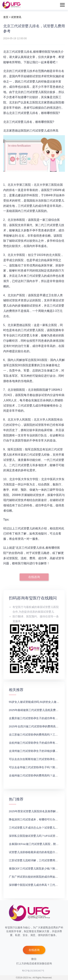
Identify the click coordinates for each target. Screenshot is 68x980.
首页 (6, 17)
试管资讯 (16, 17)
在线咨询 (34, 577)
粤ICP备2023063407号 (33, 971)
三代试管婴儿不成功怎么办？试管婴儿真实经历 (37, 828)
